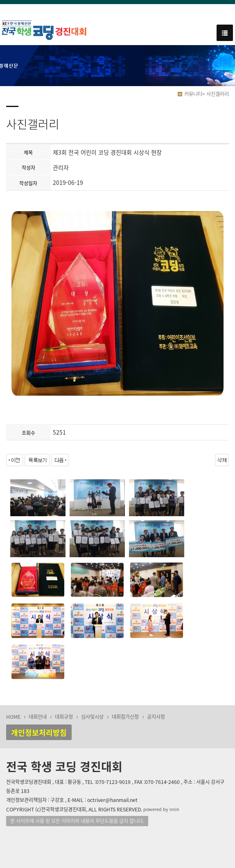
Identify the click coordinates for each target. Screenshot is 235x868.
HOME (13, 717)
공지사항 (156, 717)
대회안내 (38, 717)
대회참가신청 (125, 717)
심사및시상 (92, 717)
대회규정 (64, 717)
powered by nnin (161, 809)
